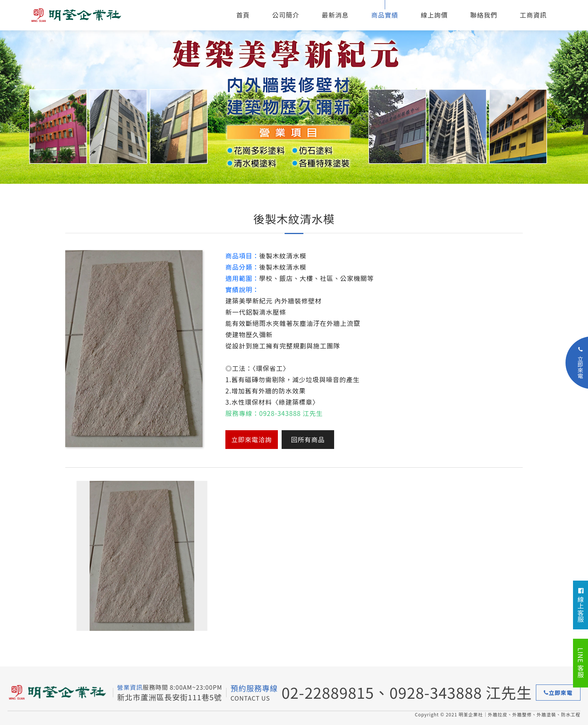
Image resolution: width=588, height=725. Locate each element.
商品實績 (385, 15)
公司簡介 (286, 15)
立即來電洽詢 (252, 439)
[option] (294, 92)
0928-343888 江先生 (461, 692)
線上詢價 (434, 15)
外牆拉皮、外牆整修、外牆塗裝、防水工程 (86, 15)
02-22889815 (328, 692)
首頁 (243, 15)
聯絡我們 (484, 15)
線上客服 (581, 605)
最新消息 (335, 15)
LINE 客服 (581, 663)
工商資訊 (533, 15)
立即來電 (558, 693)
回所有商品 (308, 439)
